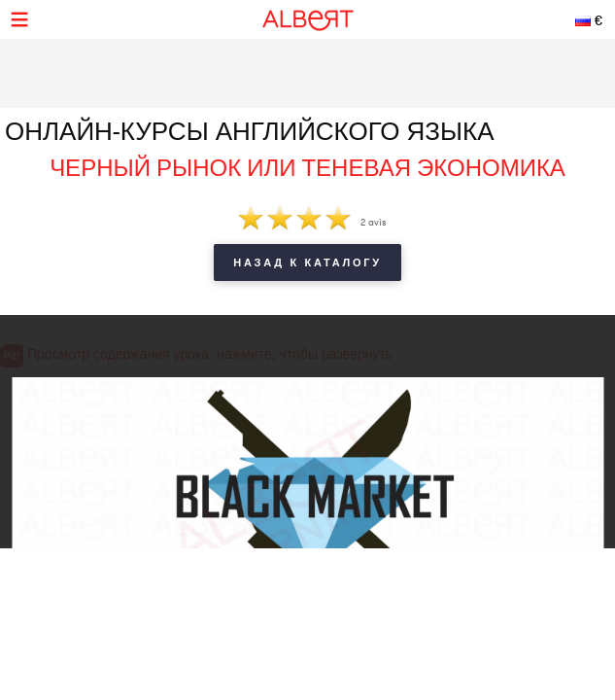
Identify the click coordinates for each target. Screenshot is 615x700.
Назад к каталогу (307, 262)
